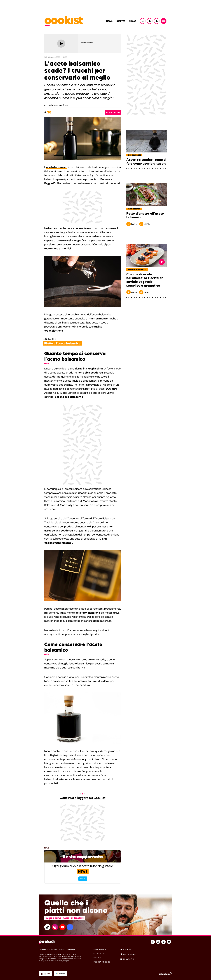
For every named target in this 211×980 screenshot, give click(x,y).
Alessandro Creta (60, 105)
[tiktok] (47, 927)
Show (132, 21)
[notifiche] (146, 949)
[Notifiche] (150, 21)
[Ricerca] (143, 21)
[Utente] (157, 21)
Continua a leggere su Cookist (83, 798)
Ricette (121, 21)
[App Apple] (46, 974)
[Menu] (164, 21)
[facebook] (70, 927)
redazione (98, 958)
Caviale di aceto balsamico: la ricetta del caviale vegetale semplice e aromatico (145, 280)
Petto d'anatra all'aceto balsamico (145, 215)
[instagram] (55, 927)
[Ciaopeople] (166, 974)
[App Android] (60, 974)
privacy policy (100, 949)
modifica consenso (102, 962)
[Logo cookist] (64, 21)
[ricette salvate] (146, 954)
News (109, 21)
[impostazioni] (146, 959)
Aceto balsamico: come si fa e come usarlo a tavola (146, 162)
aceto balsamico (57, 167)
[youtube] (62, 927)
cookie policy (99, 954)
